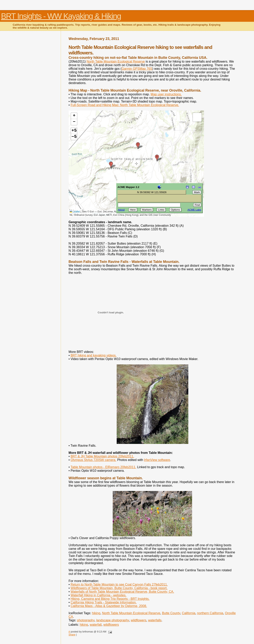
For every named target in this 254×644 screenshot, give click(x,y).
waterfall (96, 625)
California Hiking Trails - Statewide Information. (104, 602)
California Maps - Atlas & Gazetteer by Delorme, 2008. (109, 606)
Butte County (171, 613)
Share (72, 635)
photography (86, 620)
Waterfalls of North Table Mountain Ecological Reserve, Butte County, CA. (122, 592)
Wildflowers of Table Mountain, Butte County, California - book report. (119, 588)
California (189, 613)
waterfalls (155, 620)
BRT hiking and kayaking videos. (94, 355)
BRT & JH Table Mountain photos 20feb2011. (102, 456)
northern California (210, 613)
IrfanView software (157, 460)
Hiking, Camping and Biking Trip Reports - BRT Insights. (110, 599)
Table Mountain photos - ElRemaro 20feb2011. (103, 467)
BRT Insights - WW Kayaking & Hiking (61, 16)
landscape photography (113, 620)
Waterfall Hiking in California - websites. (99, 595)
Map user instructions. (166, 94)
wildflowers (139, 620)
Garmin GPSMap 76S (137, 69)
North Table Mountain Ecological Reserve (116, 61)
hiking (96, 613)
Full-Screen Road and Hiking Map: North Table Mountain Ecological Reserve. (125, 105)
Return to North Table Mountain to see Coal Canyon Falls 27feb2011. (119, 584)
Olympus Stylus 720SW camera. (93, 460)
